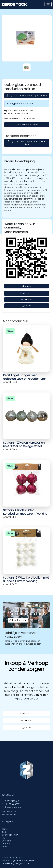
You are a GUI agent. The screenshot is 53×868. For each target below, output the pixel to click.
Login (4, 847)
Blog (4, 832)
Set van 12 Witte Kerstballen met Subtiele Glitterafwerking (26, 579)
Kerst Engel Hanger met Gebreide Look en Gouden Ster (24, 377)
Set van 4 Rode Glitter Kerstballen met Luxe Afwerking (25, 512)
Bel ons (27, 306)
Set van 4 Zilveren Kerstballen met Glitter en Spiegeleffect (24, 444)
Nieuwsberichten (10, 835)
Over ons (6, 841)
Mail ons (26, 300)
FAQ (4, 838)
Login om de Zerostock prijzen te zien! (27, 95)
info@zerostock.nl (12, 807)
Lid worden (26, 286)
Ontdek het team (18, 620)
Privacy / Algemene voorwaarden (18, 860)
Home (5, 829)
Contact (6, 844)
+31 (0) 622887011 (12, 801)
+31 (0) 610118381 (12, 804)
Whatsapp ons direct (26, 125)
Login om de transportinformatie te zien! (27, 143)
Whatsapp (26, 293)
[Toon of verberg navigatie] (48, 4)
